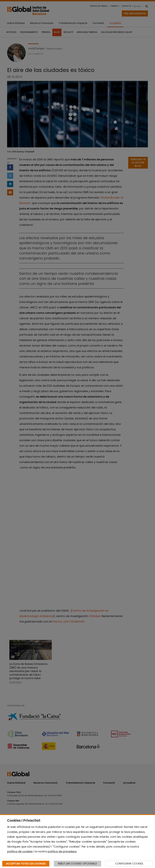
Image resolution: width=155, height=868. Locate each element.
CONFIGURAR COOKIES (129, 864)
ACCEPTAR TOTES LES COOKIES (26, 864)
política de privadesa (62, 851)
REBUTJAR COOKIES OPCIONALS (77, 864)
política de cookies (20, 851)
